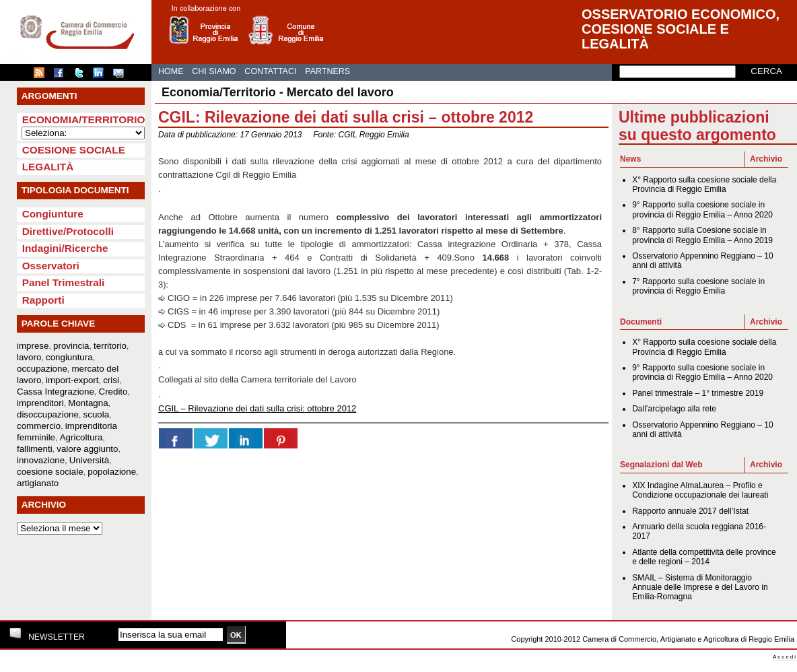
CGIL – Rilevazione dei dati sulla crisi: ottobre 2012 (257, 408)
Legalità (48, 167)
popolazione (112, 472)
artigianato (38, 483)
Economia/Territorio (84, 120)
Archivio (766, 159)
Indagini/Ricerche (65, 248)
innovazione (41, 460)
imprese (33, 346)
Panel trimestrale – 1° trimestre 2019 (698, 393)
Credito (113, 392)
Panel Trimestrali (64, 282)
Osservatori (51, 266)
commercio (39, 426)
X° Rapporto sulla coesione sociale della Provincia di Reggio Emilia (704, 184)
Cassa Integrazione (56, 392)
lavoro (29, 357)
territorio (110, 346)
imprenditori (40, 403)
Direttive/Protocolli (68, 231)
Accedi (785, 657)
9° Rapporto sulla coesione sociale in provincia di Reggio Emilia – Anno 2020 (702, 209)
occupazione (42, 369)
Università (89, 460)
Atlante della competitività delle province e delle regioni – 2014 (704, 557)
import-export (72, 380)
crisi (111, 380)
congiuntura (69, 357)
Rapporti (43, 300)
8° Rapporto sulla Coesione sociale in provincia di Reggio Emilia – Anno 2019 (702, 235)
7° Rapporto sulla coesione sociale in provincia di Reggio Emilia (698, 286)
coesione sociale (50, 472)
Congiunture (53, 214)
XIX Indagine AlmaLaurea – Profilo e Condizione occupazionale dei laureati (700, 490)
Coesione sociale (74, 150)
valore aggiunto (87, 449)
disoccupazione (48, 414)
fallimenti (35, 449)
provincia (71, 346)
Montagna (88, 403)
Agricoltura (81, 437)
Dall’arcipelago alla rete (674, 409)
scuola (97, 414)
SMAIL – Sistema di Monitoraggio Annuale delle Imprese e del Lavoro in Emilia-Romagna (700, 587)
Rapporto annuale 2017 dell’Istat (690, 511)
